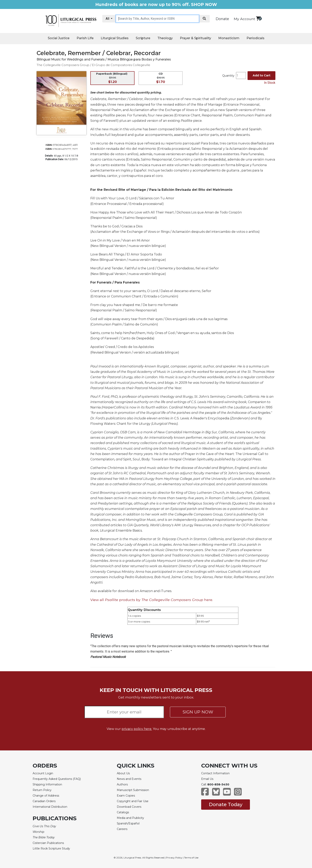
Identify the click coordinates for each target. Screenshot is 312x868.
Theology (165, 38)
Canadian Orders (44, 801)
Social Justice (59, 38)
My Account (244, 19)
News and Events (129, 779)
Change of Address (46, 796)
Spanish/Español (128, 823)
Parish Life (85, 38)
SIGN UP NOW (198, 712)
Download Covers (129, 807)
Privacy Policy (174, 858)
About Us (123, 773)
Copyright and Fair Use (133, 801)
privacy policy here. (137, 729)
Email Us (207, 779)
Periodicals (255, 38)
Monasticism (229, 38)
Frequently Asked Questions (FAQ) (57, 779)
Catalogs (123, 812)
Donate (222, 19)
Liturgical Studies (115, 38)
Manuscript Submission (133, 790)
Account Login (43, 773)
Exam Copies (126, 796)
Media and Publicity (130, 818)
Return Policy (42, 790)
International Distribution (50, 807)
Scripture (143, 38)
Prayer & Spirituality (195, 38)
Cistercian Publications (48, 843)
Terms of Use (191, 858)
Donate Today (226, 804)
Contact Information (215, 773)
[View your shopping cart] (258, 18)
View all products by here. (152, 600)
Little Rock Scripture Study (51, 849)
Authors (122, 784)
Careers (122, 829)
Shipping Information (47, 784)
